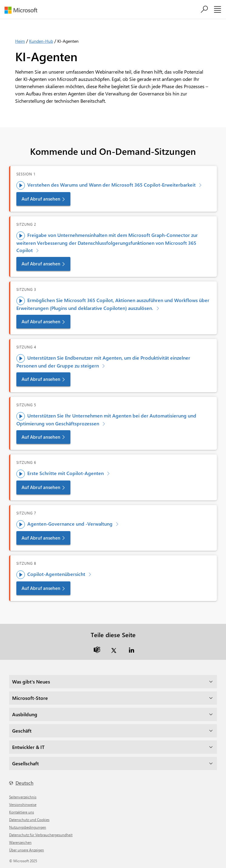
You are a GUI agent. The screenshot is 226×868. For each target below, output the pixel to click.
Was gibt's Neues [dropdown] (31, 682)
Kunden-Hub (41, 41)
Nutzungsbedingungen (28, 827)
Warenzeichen (20, 842)
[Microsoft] (23, 10)
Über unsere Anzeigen (27, 850)
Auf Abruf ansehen (41, 199)
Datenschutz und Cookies (29, 820)
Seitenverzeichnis (23, 797)
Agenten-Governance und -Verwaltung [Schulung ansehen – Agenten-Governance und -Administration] (65, 524)
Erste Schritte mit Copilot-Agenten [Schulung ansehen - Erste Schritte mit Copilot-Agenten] (61, 474)
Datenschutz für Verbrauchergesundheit (41, 835)
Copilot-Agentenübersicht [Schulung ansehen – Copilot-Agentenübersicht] (51, 574)
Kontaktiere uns (22, 812)
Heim (20, 41)
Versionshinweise (23, 804)
